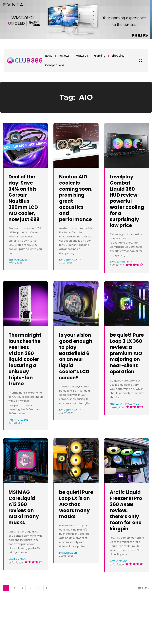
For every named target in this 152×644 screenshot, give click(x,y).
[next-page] (47, 624)
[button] (141, 60)
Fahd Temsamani (69, 272)
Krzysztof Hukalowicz (124, 434)
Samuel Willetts (120, 274)
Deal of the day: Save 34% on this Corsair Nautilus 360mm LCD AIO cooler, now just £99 (25, 201)
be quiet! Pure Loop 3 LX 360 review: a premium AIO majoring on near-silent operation (126, 374)
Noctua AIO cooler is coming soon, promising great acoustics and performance (76, 204)
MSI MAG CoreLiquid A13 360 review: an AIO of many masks (24, 534)
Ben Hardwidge (18, 266)
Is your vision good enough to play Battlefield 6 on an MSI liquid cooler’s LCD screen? (76, 374)
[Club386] (25, 60)
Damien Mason (17, 589)
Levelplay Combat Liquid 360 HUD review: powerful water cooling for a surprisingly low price (125, 207)
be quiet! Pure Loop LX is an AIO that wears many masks (76, 531)
